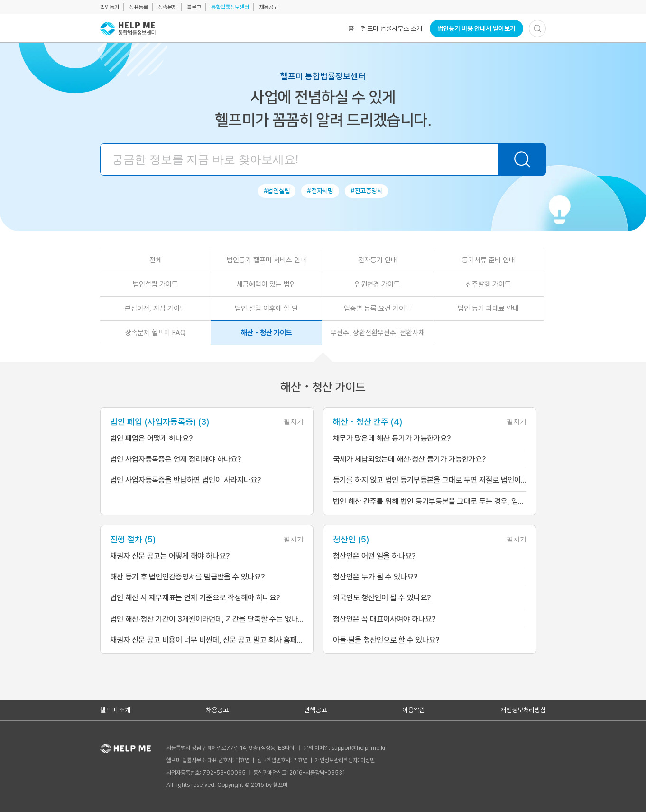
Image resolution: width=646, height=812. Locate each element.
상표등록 (138, 7)
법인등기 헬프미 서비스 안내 (267, 260)
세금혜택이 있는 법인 (266, 284)
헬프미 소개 (115, 709)
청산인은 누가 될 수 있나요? (375, 576)
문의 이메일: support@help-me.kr (345, 747)
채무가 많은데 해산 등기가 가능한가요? (392, 438)
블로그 (194, 7)
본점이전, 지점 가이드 (155, 308)
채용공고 (268, 7)
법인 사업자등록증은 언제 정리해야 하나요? (175, 459)
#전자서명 (320, 191)
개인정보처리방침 (523, 709)
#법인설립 (277, 191)
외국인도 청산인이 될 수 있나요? (382, 597)
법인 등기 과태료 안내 (488, 308)
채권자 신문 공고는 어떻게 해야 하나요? (170, 555)
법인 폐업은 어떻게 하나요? (151, 438)
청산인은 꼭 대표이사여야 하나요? (384, 618)
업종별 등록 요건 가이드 (378, 308)
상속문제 (167, 7)
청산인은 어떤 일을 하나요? (374, 555)
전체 (156, 260)
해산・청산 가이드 (267, 333)
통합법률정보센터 (230, 7)
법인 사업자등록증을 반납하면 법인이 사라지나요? (185, 480)
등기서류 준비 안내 (489, 260)
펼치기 (294, 421)
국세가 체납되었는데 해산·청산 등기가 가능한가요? (409, 459)
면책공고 (315, 709)
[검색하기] (537, 28)
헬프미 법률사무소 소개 (392, 28)
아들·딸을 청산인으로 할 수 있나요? (386, 639)
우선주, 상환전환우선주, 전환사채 (378, 333)
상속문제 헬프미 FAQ (155, 333)
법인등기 (110, 7)
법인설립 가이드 (155, 284)
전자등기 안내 (378, 260)
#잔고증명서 (366, 191)
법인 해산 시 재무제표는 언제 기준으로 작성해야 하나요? (195, 597)
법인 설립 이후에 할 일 (266, 308)
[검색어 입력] (323, 159)
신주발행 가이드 (488, 284)
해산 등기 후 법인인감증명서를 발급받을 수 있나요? (187, 576)
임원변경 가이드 (377, 284)
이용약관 (414, 709)
